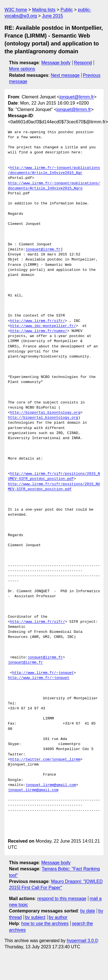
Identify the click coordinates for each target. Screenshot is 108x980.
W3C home (16, 10)
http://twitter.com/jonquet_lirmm (45, 760)
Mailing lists (44, 10)
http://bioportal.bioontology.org (45, 413)
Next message (65, 75)
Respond (83, 63)
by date (87, 911)
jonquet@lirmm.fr (77, 97)
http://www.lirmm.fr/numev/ (39, 331)
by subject (35, 917)
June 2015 (52, 16)
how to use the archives (45, 923)
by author (58, 917)
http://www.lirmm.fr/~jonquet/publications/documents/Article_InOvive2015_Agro (54, 186)
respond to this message (62, 899)
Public (67, 10)
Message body (56, 63)
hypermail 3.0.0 (82, 941)
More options (22, 69)
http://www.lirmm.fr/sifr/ (38, 321)
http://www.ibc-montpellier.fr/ (43, 326)
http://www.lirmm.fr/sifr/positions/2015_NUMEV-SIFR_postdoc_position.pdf (54, 476)
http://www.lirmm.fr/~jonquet (43, 673)
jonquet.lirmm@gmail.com (50, 785)
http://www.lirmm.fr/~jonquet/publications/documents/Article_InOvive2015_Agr (54, 170)
